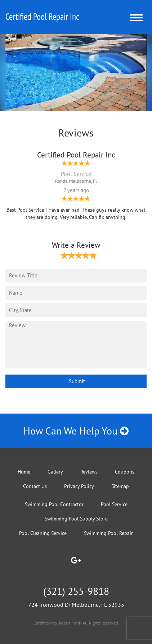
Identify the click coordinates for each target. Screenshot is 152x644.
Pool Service (114, 504)
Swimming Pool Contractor (54, 504)
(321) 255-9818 (76, 591)
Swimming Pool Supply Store (76, 519)
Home (24, 472)
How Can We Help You (76, 431)
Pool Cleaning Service (43, 533)
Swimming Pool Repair (108, 533)
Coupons (125, 472)
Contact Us (35, 486)
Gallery (55, 472)
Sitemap (120, 486)
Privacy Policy (79, 486)
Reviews (89, 472)
